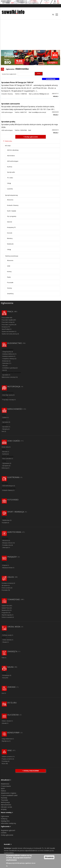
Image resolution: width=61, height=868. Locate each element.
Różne (4, 764)
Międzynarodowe (7, 568)
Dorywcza (5, 327)
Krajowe (5, 565)
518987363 (24, 94)
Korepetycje (6, 675)
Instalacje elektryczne (9, 354)
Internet (10, 222)
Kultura (3, 791)
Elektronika (9, 141)
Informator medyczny (8, 823)
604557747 (23, 112)
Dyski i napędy (12, 211)
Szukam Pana (5, 608)
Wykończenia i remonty (8, 377)
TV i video (10, 178)
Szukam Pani (5, 606)
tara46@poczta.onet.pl (39, 112)
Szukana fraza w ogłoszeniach (9, 74)
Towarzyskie (13, 599)
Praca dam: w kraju (7, 322)
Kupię (9, 277)
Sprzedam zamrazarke (11, 104)
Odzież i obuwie (6, 721)
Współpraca (5, 741)
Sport (3, 788)
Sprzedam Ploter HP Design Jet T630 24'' (18, 82)
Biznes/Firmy (13, 733)
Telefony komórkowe (12, 256)
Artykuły (4, 809)
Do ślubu (12, 703)
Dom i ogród (14, 441)
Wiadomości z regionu (9, 793)
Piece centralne (7, 459)
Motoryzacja (14, 386)
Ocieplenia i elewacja (8, 359)
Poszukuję (5, 761)
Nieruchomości (15, 409)
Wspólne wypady (7, 615)
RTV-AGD (8, 146)
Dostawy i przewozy (7, 583)
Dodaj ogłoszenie (7, 835)
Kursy (4, 678)
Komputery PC (11, 227)
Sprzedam (5, 375)
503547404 (23, 130)
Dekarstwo (6, 363)
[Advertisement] (30, 35)
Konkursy (4, 819)
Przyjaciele (5, 613)
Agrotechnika (14, 532)
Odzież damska (7, 640)
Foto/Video (13, 500)
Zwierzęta (5, 547)
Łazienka (10, 189)
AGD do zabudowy (13, 150)
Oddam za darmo (7, 757)
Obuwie (5, 642)
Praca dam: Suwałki (7, 320)
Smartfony (10, 294)
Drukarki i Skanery (7, 94)
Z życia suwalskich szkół (9, 795)
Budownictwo (15, 343)
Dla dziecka (13, 715)
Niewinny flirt (5, 610)
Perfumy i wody (7, 635)
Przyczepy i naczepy (8, 400)
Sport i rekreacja (16, 512)
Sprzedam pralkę (8, 122)
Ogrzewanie (6, 463)
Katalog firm (5, 821)
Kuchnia (10, 167)
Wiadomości (5, 784)
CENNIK (4, 833)
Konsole (10, 233)
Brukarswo (6, 361)
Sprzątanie (5, 466)
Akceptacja (49, 857)
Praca (10, 312)
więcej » (56, 96)
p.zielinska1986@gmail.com (41, 94)
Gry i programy (12, 216)
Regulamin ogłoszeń (8, 830)
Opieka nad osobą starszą (9, 334)
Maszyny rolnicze (7, 543)
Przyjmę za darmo (7, 759)
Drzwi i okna (5, 447)
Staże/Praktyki (6, 329)
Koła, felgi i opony (8, 395)
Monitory (10, 238)
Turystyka (4, 523)
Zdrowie (11, 687)
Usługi (9, 183)
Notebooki (10, 244)
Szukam (5, 417)
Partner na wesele (7, 617)
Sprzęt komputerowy (11, 195)
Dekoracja (5, 468)
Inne (4, 370)
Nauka (10, 667)
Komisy (9, 271)
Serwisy (10, 288)
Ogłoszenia (10, 69)
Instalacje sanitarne (8, 356)
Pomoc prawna (6, 588)
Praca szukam (6, 318)
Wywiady (4, 798)
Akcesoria (10, 200)
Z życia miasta (6, 786)
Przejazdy (12, 557)
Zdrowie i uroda (6, 807)
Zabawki (4, 723)
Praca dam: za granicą (8, 325)
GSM (9, 266)
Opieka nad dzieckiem (8, 332)
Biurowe (5, 452)
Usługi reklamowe (7, 739)
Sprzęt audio (11, 172)
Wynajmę (5, 429)
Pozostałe (10, 282)
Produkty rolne (7, 545)
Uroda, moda (14, 627)
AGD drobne (11, 156)
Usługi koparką (7, 352)
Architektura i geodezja (9, 368)
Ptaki (3, 658)
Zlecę (4, 366)
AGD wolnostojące (7, 112)
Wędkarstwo (6, 520)
